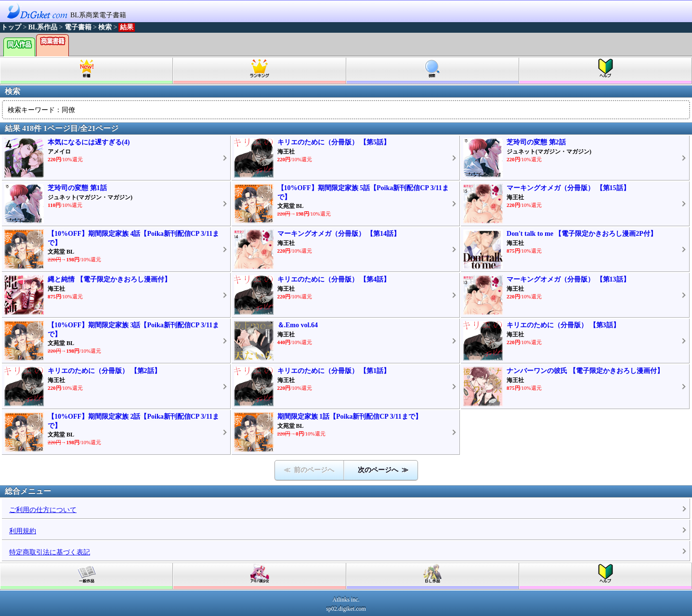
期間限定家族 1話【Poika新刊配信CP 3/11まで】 (350, 417)
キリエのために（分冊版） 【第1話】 (334, 371)
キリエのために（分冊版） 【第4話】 (334, 279)
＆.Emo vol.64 (298, 325)
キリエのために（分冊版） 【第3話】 (563, 325)
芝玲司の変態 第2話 (536, 142)
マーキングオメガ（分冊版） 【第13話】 (568, 279)
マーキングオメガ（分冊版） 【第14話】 (339, 234)
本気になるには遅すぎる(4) (89, 142)
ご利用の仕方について (43, 510)
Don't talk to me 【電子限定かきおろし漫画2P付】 (582, 234)
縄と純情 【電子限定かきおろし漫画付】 (109, 279)
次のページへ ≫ (383, 470)
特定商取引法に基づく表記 (50, 552)
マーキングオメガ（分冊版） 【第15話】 (568, 188)
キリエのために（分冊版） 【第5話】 (334, 142)
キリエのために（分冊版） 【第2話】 (104, 371)
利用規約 (23, 531)
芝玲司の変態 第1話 (77, 188)
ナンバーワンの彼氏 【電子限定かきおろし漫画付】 (585, 371)
